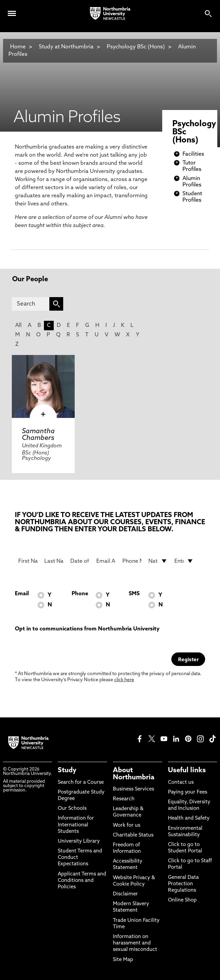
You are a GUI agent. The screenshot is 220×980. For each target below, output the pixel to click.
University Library (79, 841)
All (18, 326)
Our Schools (72, 809)
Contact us (181, 783)
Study (67, 771)
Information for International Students (76, 825)
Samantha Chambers (38, 435)
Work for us (127, 826)
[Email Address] (106, 561)
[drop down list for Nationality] (158, 561)
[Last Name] (54, 561)
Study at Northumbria (66, 47)
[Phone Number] (132, 561)
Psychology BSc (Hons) (136, 47)
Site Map (123, 960)
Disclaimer (125, 894)
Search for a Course (81, 783)
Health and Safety (189, 818)
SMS (134, 594)
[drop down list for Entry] (184, 561)
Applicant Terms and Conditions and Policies (82, 881)
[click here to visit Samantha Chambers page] (43, 386)
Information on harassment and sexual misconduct (135, 943)
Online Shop (182, 900)
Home (18, 47)
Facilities (193, 154)
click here (124, 680)
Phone (80, 594)
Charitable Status (133, 835)
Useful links (187, 771)
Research (124, 799)
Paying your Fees (188, 792)
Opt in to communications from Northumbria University (87, 629)
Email (22, 594)
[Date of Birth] (80, 561)
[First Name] (28, 561)
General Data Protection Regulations (183, 884)
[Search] (31, 304)
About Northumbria (134, 774)
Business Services (133, 789)
